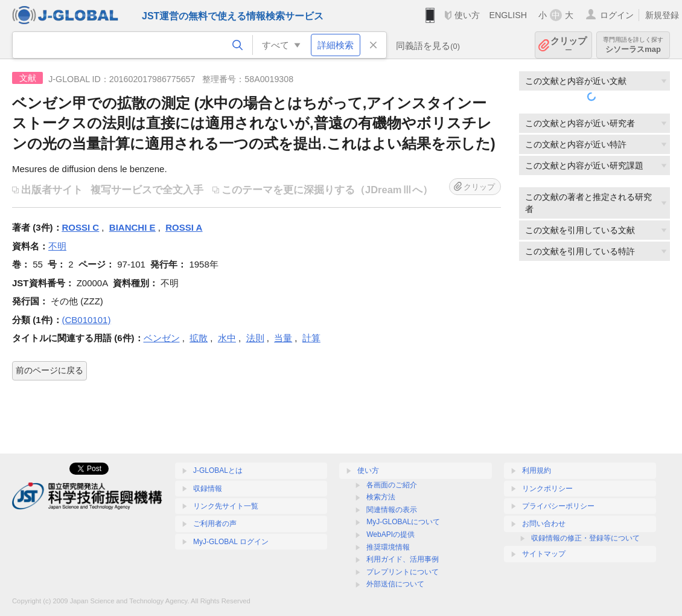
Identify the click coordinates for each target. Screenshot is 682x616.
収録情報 (208, 489)
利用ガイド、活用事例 (403, 559)
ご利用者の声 (215, 524)
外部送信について (395, 584)
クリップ (569, 45)
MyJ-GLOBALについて (403, 522)
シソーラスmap (633, 45)
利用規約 (537, 470)
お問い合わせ (544, 524)
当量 (283, 338)
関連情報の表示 (392, 510)
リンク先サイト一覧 (226, 506)
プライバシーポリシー (558, 506)
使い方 (467, 15)
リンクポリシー (547, 489)
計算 (311, 338)
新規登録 (662, 15)
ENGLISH (508, 15)
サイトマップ (544, 554)
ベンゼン (162, 338)
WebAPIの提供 (390, 534)
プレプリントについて (403, 572)
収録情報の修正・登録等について (585, 538)
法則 (255, 338)
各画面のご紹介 (392, 485)
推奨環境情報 (388, 547)
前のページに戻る (49, 370)
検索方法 (381, 497)
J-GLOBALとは (218, 470)
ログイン (617, 15)
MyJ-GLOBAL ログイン (231, 542)
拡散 (199, 338)
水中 (227, 338)
